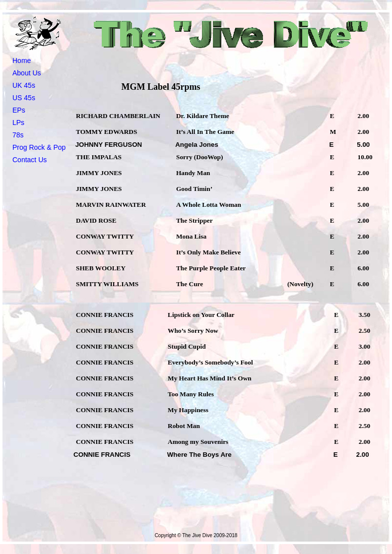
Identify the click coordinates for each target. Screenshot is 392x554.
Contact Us (30, 160)
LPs (18, 123)
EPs (19, 110)
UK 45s (24, 85)
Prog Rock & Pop (39, 147)
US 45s (24, 98)
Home (22, 61)
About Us (27, 73)
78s (18, 135)
